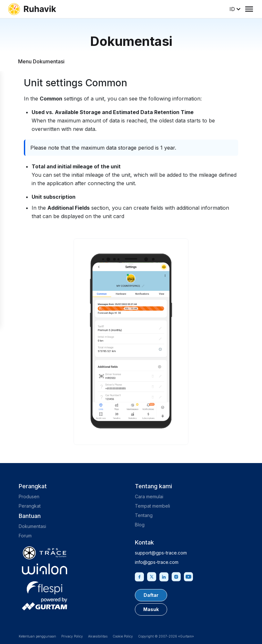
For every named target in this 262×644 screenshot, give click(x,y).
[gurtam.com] (45, 569)
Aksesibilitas (98, 636)
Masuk (151, 609)
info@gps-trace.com (157, 562)
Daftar (151, 595)
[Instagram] (176, 576)
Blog (140, 525)
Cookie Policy (123, 636)
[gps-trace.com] (45, 553)
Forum (25, 536)
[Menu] (249, 9)
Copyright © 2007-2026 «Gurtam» (166, 636)
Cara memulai (149, 496)
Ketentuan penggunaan (37, 636)
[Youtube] (188, 576)
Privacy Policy (72, 636)
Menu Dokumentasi (41, 61)
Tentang (144, 515)
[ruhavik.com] (32, 9)
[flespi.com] (45, 586)
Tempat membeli (152, 506)
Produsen (29, 496)
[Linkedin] (164, 576)
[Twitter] (152, 576)
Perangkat (30, 506)
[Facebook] (139, 576)
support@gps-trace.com (161, 553)
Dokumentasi (32, 526)
